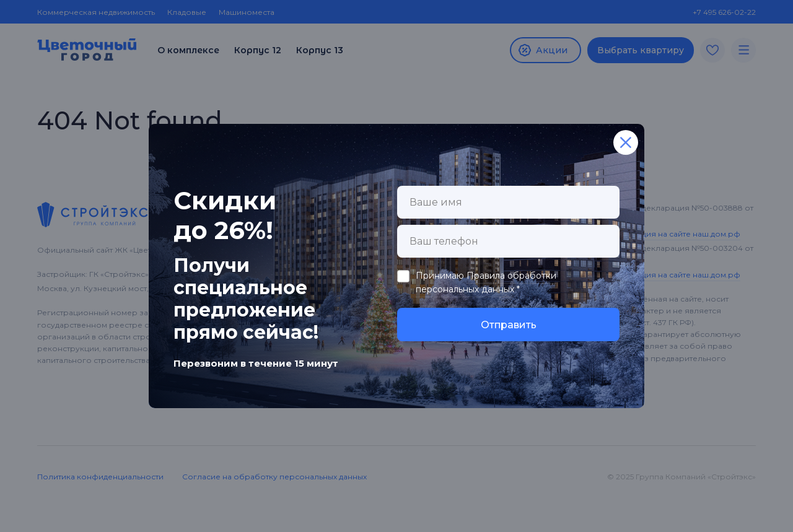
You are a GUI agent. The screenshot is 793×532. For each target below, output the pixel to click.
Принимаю (486, 283)
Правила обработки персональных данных (486, 282)
